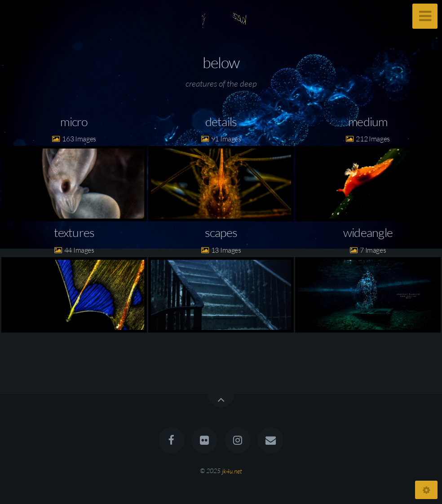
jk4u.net (232, 471)
